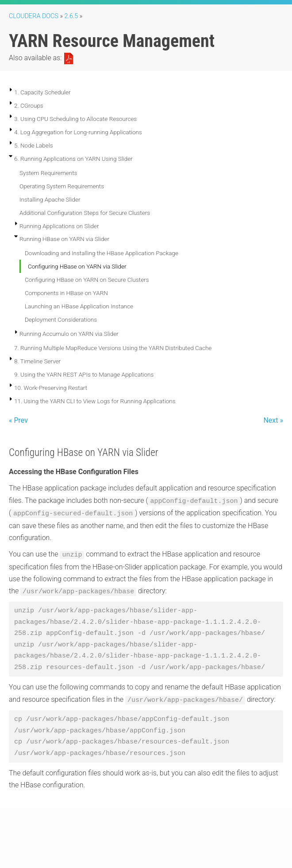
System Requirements (48, 173)
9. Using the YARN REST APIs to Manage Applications (84, 374)
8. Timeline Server (37, 361)
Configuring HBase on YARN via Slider (77, 266)
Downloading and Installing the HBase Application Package (102, 253)
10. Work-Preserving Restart (51, 388)
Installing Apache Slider (50, 199)
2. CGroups (29, 105)
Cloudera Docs (34, 16)
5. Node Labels (34, 145)
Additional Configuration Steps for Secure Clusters (85, 213)
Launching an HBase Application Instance (79, 306)
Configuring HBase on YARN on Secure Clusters (87, 280)
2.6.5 (71, 16)
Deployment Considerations (61, 319)
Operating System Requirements (62, 186)
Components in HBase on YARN (66, 293)
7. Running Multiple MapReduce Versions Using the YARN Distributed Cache (113, 348)
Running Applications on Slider (59, 226)
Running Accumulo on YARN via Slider (69, 334)
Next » (273, 420)
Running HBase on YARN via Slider (64, 239)
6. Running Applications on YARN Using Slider (73, 159)
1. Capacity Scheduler (42, 92)
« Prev (18, 420)
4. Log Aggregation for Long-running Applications (78, 132)
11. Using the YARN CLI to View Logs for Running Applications (95, 401)
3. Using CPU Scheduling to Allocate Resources (75, 119)
